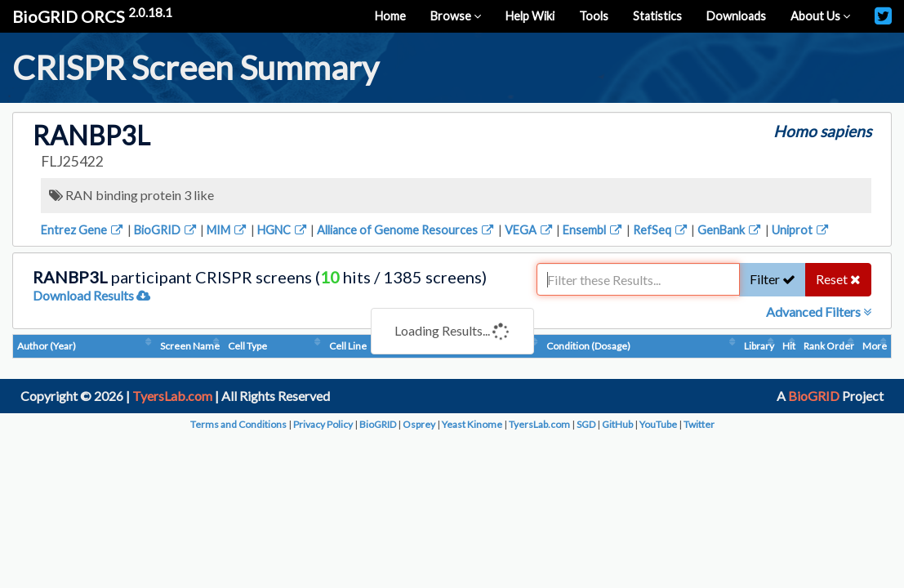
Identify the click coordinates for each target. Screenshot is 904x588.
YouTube (658, 424)
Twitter (699, 424)
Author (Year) (47, 346)
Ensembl (593, 230)
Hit (789, 346)
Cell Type (247, 346)
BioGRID (166, 230)
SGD (586, 424)
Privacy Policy (323, 424)
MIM (227, 230)
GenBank (730, 230)
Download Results (91, 295)
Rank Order (829, 346)
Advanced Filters (819, 312)
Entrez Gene (83, 230)
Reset (838, 279)
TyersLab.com (172, 396)
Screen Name (190, 346)
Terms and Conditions (238, 424)
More (875, 346)
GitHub (617, 424)
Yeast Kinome (472, 424)
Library (759, 346)
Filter (773, 279)
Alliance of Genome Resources (406, 230)
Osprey (419, 424)
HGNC (283, 230)
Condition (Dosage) (588, 346)
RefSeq (661, 230)
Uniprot (801, 230)
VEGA (530, 230)
